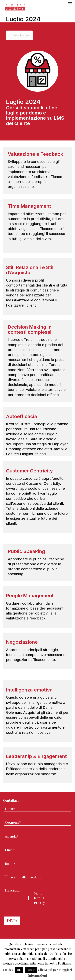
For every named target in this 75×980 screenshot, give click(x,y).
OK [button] (19, 970)
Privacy (39, 903)
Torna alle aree (19, 35)
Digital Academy (15, 9)
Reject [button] (31, 970)
